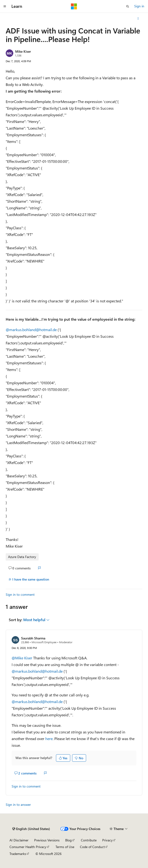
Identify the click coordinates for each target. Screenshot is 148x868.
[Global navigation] (5, 6)
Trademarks (18, 854)
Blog (68, 840)
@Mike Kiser (22, 658)
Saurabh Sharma (33, 638)
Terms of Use (65, 847)
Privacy (107, 840)
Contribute (89, 840)
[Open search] (128, 6)
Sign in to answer (18, 805)
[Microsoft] (74, 6)
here (49, 739)
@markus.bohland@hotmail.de (32, 330)
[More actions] (138, 19)
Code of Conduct (92, 847)
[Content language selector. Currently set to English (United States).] (31, 829)
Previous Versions (47, 840)
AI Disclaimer (19, 840)
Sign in (139, 6)
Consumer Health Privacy (28, 847)
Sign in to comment (20, 594)
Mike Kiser (23, 51)
